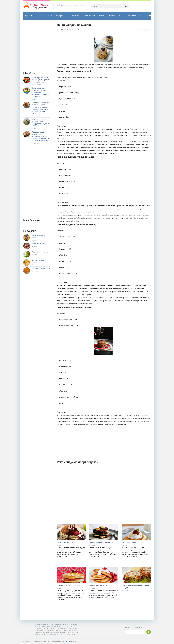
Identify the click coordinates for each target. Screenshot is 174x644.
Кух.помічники (31, 16)
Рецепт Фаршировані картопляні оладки (136, 587)
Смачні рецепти (89, 16)
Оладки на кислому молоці (100, 585)
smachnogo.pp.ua (70, 641)
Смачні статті (60, 545)
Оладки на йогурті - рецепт (68, 585)
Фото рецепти (61, 16)
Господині (132, 16)
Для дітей (75, 16)
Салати (102, 16)
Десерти (112, 16)
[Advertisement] (104, 441)
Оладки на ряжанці (130, 542)
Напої (122, 16)
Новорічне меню (146, 16)
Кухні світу (45, 16)
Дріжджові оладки (65, 542)
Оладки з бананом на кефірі (101, 542)
